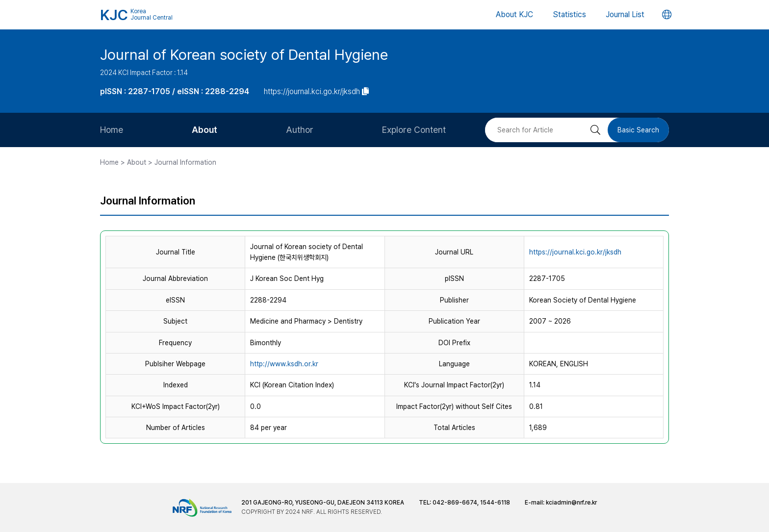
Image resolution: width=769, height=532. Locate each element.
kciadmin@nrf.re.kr (571, 503)
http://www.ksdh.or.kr (284, 364)
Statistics (569, 14)
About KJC (514, 14)
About (205, 130)
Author (300, 130)
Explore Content (414, 130)
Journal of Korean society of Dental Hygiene (244, 54)
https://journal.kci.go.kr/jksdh (575, 252)
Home (112, 130)
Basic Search (638, 130)
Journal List (625, 14)
